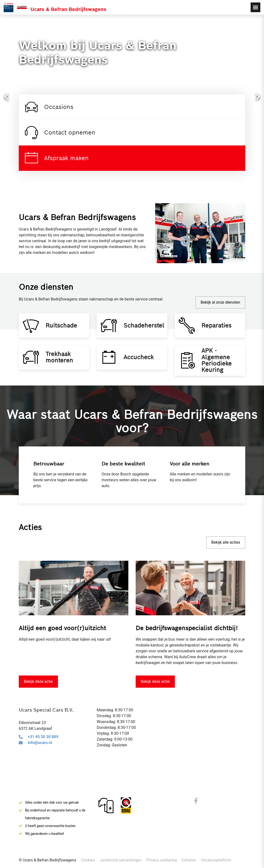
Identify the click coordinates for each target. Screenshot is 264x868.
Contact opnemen (59, 133)
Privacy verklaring (162, 860)
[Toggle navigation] (255, 7)
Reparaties (219, 329)
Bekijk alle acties (226, 557)
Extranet (189, 860)
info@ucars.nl (40, 757)
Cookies (88, 860)
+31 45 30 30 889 (43, 751)
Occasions (48, 107)
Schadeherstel (144, 329)
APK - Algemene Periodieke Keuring (219, 371)
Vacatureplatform (216, 860)
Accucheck (141, 368)
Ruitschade (64, 329)
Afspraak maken (56, 158)
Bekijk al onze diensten (220, 302)
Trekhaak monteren (62, 368)
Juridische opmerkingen (121, 860)
